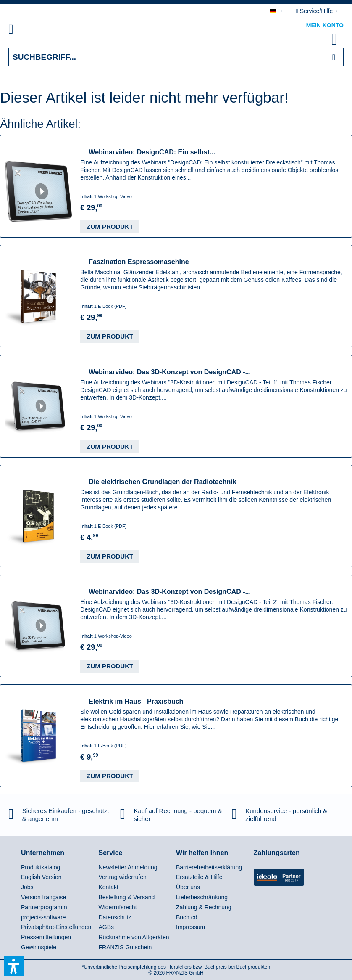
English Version (41, 877)
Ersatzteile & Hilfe (199, 877)
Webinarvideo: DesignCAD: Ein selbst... (152, 152)
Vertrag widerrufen (123, 877)
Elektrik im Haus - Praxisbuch (136, 701)
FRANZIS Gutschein (125, 947)
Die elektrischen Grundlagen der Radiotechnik (162, 482)
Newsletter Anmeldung (128, 867)
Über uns (188, 887)
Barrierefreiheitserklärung (209, 867)
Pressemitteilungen (46, 937)
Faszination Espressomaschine (139, 262)
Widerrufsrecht (118, 907)
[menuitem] (21, 31)
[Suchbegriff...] (176, 57)
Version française (43, 897)
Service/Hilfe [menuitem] (315, 11)
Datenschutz (115, 917)
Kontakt (109, 887)
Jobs (27, 887)
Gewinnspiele (39, 947)
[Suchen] (334, 57)
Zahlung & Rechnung (204, 907)
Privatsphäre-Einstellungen (56, 927)
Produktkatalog (41, 867)
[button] (14, 966)
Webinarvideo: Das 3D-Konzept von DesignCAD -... (170, 372)
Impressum (190, 927)
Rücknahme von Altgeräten (134, 937)
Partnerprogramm (44, 907)
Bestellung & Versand (127, 897)
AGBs (106, 927)
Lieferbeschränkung (202, 897)
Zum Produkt (110, 226)
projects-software (43, 917)
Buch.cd (187, 917)
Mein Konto (325, 25)
